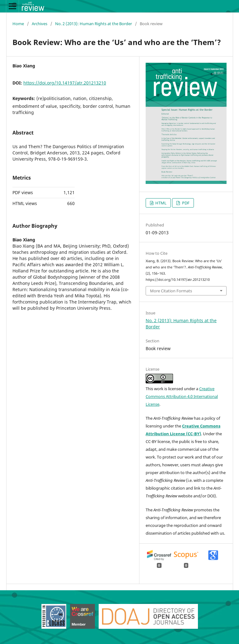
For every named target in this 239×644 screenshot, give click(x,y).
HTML (160, 203)
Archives (40, 24)
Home (18, 24)
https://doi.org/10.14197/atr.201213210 (65, 83)
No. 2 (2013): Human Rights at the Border (94, 24)
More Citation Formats (171, 291)
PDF (185, 203)
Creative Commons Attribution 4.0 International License (182, 396)
